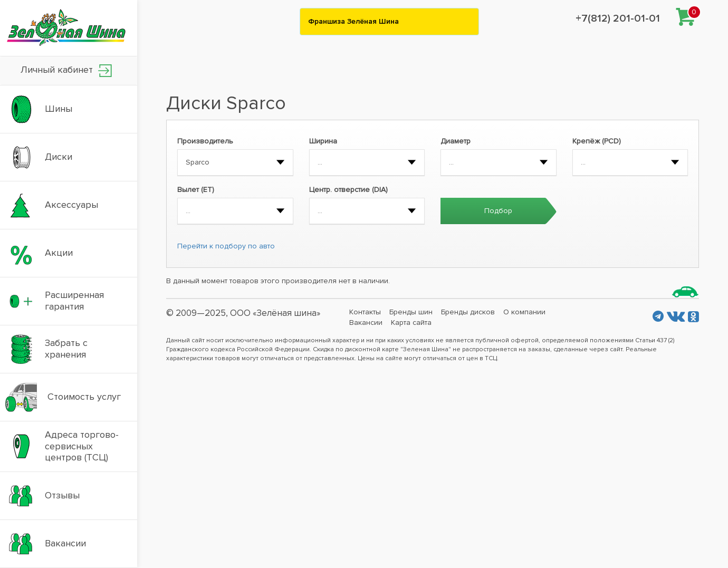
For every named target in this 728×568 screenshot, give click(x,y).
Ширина (323, 141)
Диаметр (456, 141)
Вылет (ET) (196, 190)
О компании (524, 312)
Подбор (498, 211)
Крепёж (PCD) (597, 141)
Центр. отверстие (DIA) (348, 190)
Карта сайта (411, 322)
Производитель (205, 141)
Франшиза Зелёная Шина (353, 21)
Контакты (365, 312)
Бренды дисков (468, 312)
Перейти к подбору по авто (226, 246)
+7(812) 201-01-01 (618, 18)
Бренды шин (411, 312)
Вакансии (366, 322)
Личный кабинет (66, 70)
